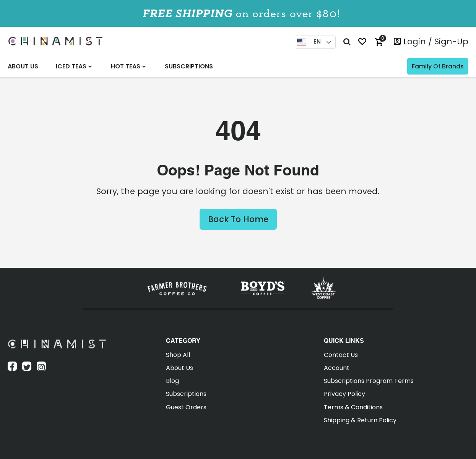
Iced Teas (71, 66)
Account (337, 368)
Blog (172, 381)
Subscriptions (189, 66)
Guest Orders (186, 407)
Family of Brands (438, 66)
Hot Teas (126, 66)
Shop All (178, 355)
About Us (23, 66)
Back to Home (238, 219)
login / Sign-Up (436, 41)
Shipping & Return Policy (360, 420)
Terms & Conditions (353, 407)
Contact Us (341, 355)
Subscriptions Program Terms (369, 381)
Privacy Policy (344, 394)
